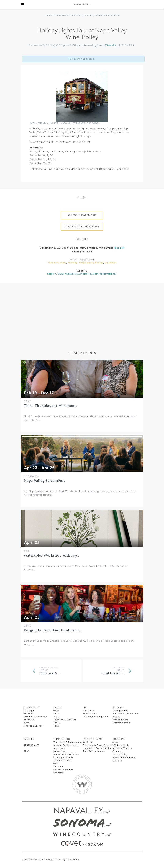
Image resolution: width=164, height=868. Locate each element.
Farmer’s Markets (63, 761)
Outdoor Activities (63, 770)
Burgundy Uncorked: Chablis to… (52, 630)
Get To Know (32, 708)
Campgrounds (120, 711)
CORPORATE (119, 739)
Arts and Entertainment (66, 745)
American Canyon (33, 726)
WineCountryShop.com (95, 717)
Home (88, 16)
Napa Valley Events (73, 123)
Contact (117, 751)
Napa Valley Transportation (97, 748)
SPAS (27, 751)
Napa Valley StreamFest (44, 481)
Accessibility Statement (125, 758)
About (116, 742)
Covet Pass (89, 711)
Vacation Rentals (121, 723)
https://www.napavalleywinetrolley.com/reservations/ (82, 274)
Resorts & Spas (120, 720)
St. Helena (30, 714)
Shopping (59, 773)
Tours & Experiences (94, 751)
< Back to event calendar (63, 16)
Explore (58, 708)
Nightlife (58, 767)
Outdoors (93, 123)
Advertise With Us (122, 748)
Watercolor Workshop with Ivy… (51, 556)
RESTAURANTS (32, 745)
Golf (56, 764)
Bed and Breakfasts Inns (125, 714)
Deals (56, 726)
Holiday (54, 123)
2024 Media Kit (121, 745)
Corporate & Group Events (97, 745)
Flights (57, 723)
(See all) (110, 45)
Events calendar (108, 16)
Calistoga (29, 711)
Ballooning (59, 751)
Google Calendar (82, 215)
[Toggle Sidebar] (22, 4)
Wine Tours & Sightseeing (67, 742)
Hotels (116, 717)
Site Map (117, 761)
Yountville (29, 720)
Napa (27, 723)
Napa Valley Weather (65, 720)
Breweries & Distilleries (66, 754)
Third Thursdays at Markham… (51, 406)
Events (57, 714)
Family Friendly (39, 123)
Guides (57, 711)
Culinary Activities (63, 758)
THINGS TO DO (62, 739)
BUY (85, 708)
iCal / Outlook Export (82, 227)
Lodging (118, 708)
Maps (56, 717)
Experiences (89, 714)
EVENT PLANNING (93, 739)
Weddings (88, 742)
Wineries (29, 739)
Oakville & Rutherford (35, 717)
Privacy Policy (120, 754)
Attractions (59, 748)
